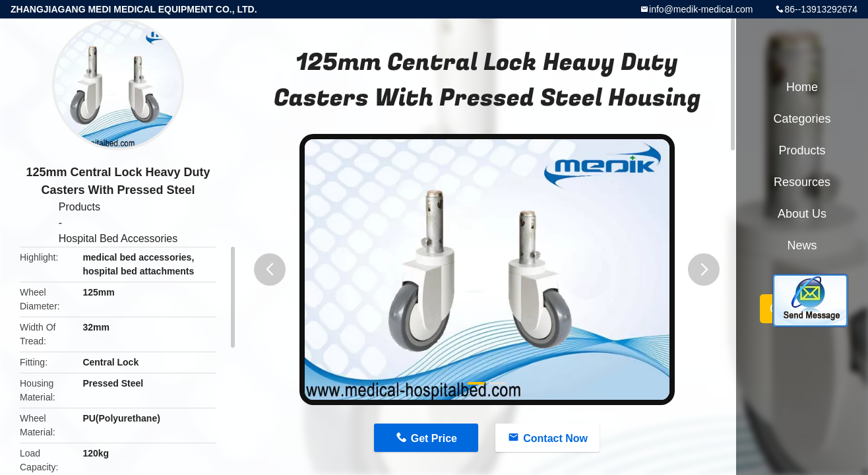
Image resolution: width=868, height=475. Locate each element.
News (802, 245)
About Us (802, 214)
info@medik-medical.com (701, 9)
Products (79, 207)
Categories (802, 119)
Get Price (434, 438)
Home (802, 87)
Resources (802, 182)
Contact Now (555, 438)
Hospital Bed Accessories (118, 238)
